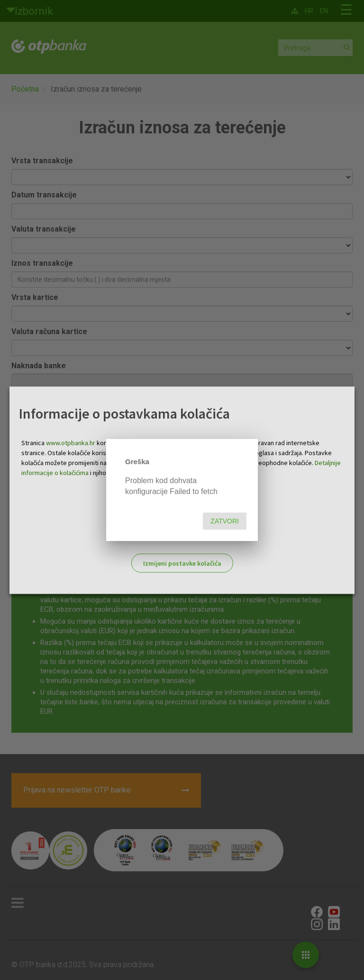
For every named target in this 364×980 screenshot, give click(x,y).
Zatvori (225, 521)
